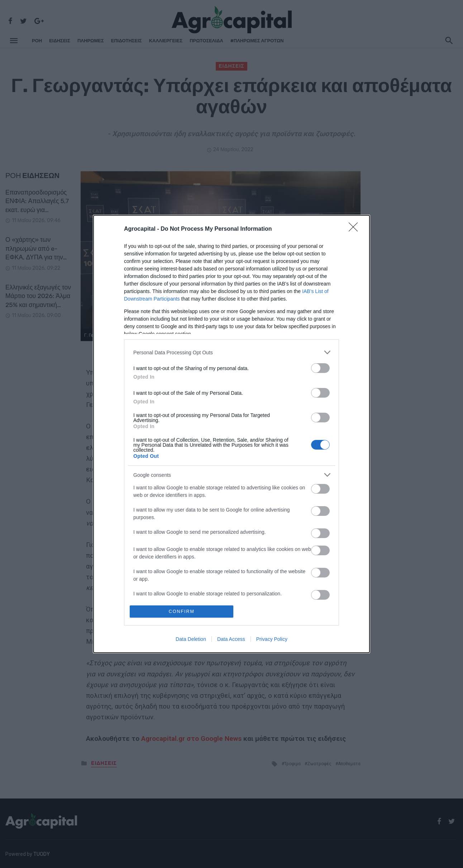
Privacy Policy (272, 639)
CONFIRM (182, 611)
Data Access (231, 639)
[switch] (320, 368)
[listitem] (231, 352)
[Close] (355, 229)
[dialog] (231, 434)
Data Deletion (191, 639)
